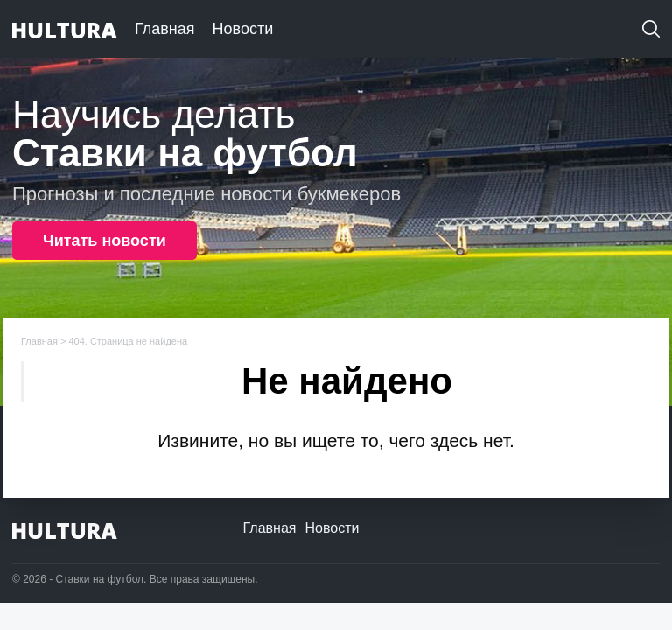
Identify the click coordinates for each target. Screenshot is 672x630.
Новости (243, 29)
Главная (165, 29)
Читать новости (105, 241)
